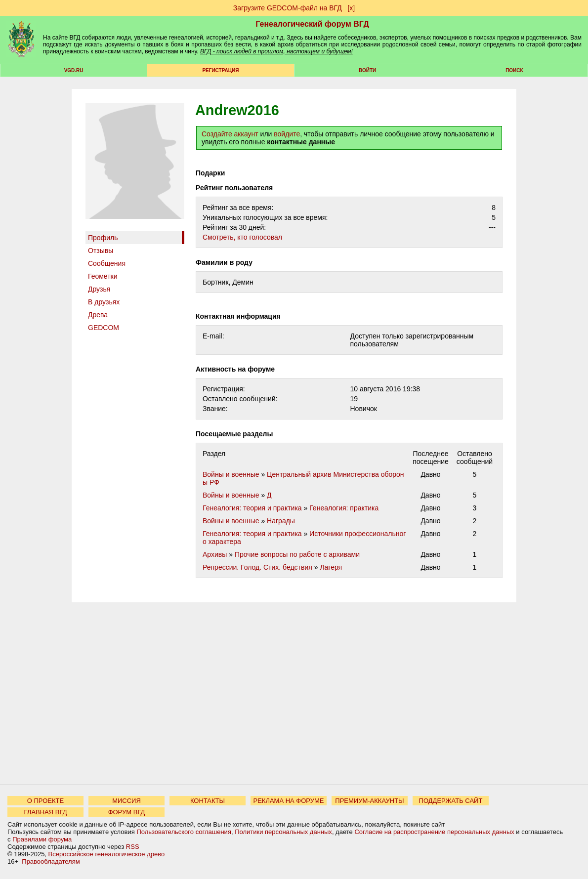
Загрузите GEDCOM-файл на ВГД (288, 8)
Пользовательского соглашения (184, 832)
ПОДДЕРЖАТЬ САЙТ (451, 801)
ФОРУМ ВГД (127, 812)
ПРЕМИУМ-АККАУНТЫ (369, 801)
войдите (287, 134)
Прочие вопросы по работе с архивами (297, 554)
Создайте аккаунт (230, 134)
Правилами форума (42, 839)
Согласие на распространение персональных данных (434, 832)
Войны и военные (231, 474)
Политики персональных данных (283, 832)
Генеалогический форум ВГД (312, 24)
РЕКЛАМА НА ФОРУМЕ (288, 801)
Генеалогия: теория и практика (252, 508)
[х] (351, 8)
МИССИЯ (126, 801)
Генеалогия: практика (344, 508)
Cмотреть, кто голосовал (242, 237)
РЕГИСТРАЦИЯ (220, 70)
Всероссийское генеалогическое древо (107, 854)
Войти (367, 70)
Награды (281, 521)
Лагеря (331, 567)
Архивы (215, 554)
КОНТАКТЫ (208, 801)
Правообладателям (51, 861)
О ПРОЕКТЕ (45, 801)
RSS (133, 847)
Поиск (514, 70)
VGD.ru (74, 70)
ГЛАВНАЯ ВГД (46, 812)
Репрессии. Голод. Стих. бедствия (257, 567)
